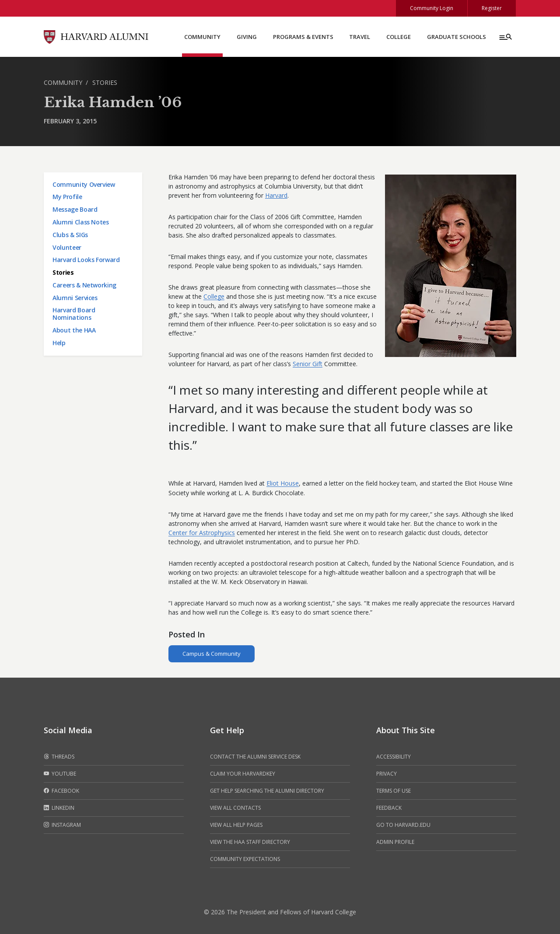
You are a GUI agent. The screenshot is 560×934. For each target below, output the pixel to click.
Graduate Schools (457, 37)
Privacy (387, 774)
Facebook (61, 791)
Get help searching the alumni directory (267, 791)
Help (59, 343)
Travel (360, 37)
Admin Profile (395, 842)
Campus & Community (212, 654)
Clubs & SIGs (70, 235)
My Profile (67, 197)
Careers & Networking (84, 285)
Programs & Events (303, 37)
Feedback (389, 808)
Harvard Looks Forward (86, 260)
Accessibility (394, 757)
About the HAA (74, 330)
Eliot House (283, 483)
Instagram (62, 825)
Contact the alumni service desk (255, 757)
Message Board (75, 209)
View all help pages (236, 825)
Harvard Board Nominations (74, 314)
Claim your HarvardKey (243, 774)
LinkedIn (59, 808)
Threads (59, 757)
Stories (105, 82)
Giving (247, 37)
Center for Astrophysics (202, 533)
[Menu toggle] (505, 37)
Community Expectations (245, 859)
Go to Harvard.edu (403, 825)
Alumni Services (75, 298)
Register (492, 8)
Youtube (60, 774)
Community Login (432, 8)
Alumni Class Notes (81, 222)
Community (202, 37)
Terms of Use (394, 791)
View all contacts (235, 808)
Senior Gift (308, 364)
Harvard (276, 195)
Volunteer (67, 247)
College (399, 37)
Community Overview (84, 184)
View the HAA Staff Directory (250, 842)
